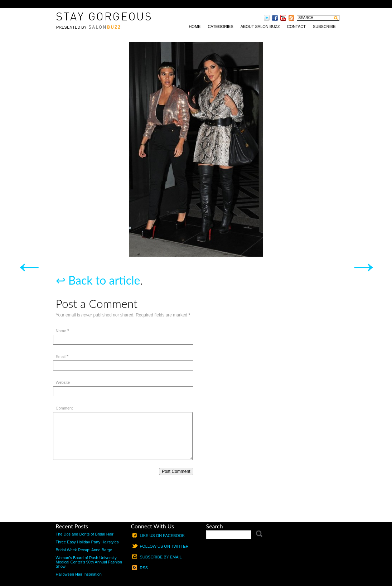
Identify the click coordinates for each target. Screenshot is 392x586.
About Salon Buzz (260, 26)
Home (195, 26)
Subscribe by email (161, 557)
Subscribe (324, 26)
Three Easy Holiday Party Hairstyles (87, 542)
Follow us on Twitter (164, 546)
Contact (296, 26)
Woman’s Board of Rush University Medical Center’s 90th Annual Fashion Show (89, 562)
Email (61, 357)
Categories (220, 26)
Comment (64, 408)
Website (63, 382)
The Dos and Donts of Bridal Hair (85, 534)
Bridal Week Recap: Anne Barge (84, 550)
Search (215, 526)
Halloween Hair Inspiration (79, 574)
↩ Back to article (98, 280)
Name (61, 331)
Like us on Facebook (162, 536)
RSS (144, 568)
